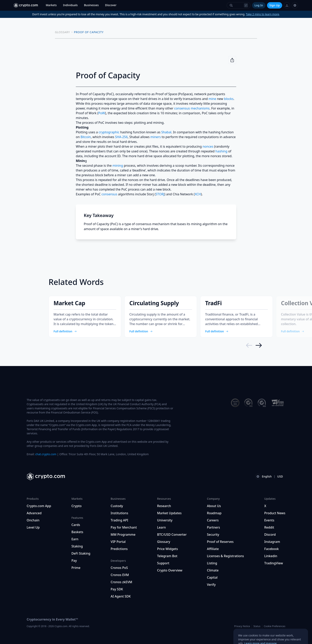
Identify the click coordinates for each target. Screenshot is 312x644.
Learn (162, 527)
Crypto (77, 506)
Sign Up (275, 5)
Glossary (164, 542)
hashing (221, 151)
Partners (214, 527)
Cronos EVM (120, 575)
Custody (117, 506)
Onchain (33, 520)
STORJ (160, 194)
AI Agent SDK (121, 596)
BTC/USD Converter (172, 535)
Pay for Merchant (124, 527)
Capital (212, 577)
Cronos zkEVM (121, 582)
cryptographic (109, 132)
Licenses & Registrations (225, 556)
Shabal (166, 132)
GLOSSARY (62, 32)
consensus (109, 194)
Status (257, 626)
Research (164, 506)
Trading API (119, 520)
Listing (212, 563)
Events (269, 520)
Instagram (272, 542)
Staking (77, 546)
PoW (102, 113)
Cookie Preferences (275, 626)
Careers (213, 520)
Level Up (33, 527)
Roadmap (214, 513)
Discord (270, 535)
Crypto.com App (39, 506)
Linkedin (271, 556)
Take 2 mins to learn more (263, 14)
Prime (76, 568)
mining (118, 166)
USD (280, 476)
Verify (211, 585)
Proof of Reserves (220, 542)
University (165, 520)
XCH (198, 194)
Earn (75, 539)
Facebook (272, 549)
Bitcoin (86, 137)
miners (156, 137)
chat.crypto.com (46, 454)
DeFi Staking (81, 553)
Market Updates (169, 513)
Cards (76, 525)
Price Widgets (168, 549)
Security (213, 535)
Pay (74, 561)
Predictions (119, 549)
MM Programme (123, 535)
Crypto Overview (170, 570)
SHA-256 (121, 137)
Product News (275, 513)
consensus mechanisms (192, 108)
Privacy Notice (242, 626)
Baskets (77, 532)
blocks (229, 99)
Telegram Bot (167, 556)
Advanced (34, 513)
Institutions (119, 513)
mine (212, 99)
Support (163, 563)
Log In (259, 5)
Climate (213, 570)
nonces (208, 146)
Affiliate (213, 549)
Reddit (269, 527)
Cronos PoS (119, 568)
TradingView (274, 563)
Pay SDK (117, 589)
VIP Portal (118, 542)
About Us (214, 506)
